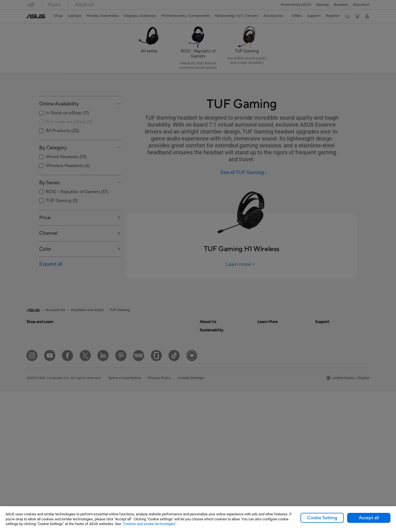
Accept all (369, 518)
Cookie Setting (322, 518)
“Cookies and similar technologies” (149, 524)
